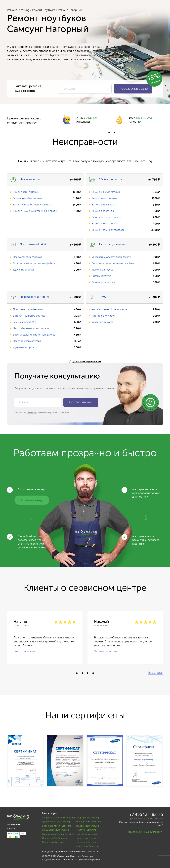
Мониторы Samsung (53, 842)
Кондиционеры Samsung (55, 830)
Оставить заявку (32, 500)
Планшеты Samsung (86, 834)
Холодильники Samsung (89, 822)
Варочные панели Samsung (57, 826)
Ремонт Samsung (18, 10)
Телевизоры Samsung (87, 826)
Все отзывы (156, 673)
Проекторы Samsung (87, 838)
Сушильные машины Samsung (58, 834)
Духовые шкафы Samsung (56, 822)
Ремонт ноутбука (44, 10)
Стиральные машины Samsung (59, 818)
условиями (32, 413)
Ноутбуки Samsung (86, 830)
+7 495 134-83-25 (146, 815)
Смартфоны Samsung (87, 818)
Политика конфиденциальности (146, 832)
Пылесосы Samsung (86, 842)
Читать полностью (25, 651)
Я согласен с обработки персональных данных (42, 413)
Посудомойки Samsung (55, 838)
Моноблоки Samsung (87, 846)
